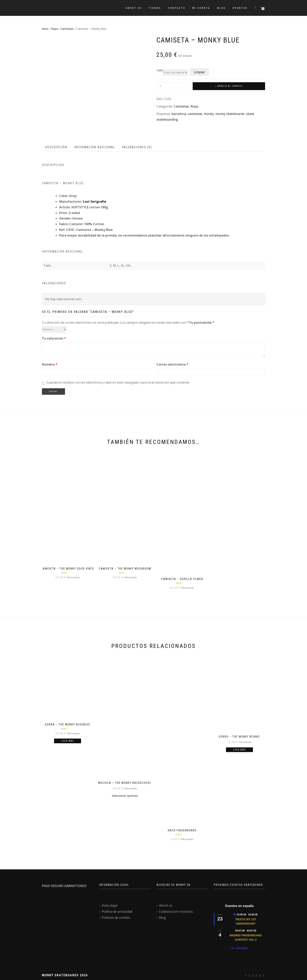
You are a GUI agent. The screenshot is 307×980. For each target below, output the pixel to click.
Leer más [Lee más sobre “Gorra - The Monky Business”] (68, 741)
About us (134, 8)
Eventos (240, 8)
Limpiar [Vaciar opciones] (199, 72)
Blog (221, 8)
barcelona (179, 114)
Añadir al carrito (230, 86)
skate (250, 114)
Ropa (54, 29)
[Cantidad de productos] (173, 86)
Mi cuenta (201, 8)
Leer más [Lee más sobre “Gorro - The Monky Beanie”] (239, 750)
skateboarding (167, 119)
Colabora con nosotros (176, 911)
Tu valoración (54, 338)
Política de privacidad (117, 911)
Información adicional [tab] (94, 147)
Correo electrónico (172, 364)
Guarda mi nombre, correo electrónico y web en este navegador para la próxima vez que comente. (118, 382)
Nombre (50, 364)
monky (209, 114)
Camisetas (67, 29)
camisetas (195, 114)
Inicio (45, 29)
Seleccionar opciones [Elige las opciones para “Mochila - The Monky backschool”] (125, 796)
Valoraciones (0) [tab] (137, 147)
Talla (160, 70)
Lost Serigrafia (94, 201)
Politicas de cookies (116, 918)
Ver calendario (239, 948)
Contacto (177, 8)
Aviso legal (110, 905)
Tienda (155, 8)
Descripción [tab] (56, 147)
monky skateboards (230, 114)
